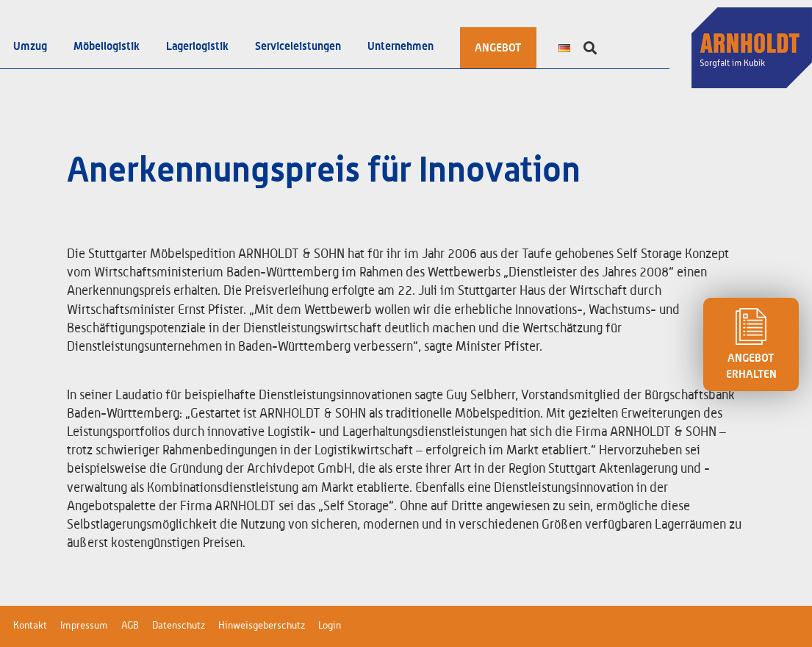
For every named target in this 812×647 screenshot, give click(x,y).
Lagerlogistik (197, 46)
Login (330, 626)
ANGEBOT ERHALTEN (751, 344)
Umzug (30, 46)
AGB (130, 626)
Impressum (84, 626)
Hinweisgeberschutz (262, 626)
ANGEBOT (498, 48)
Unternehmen (400, 46)
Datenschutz (179, 626)
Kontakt (30, 626)
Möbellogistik (107, 46)
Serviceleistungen (298, 46)
